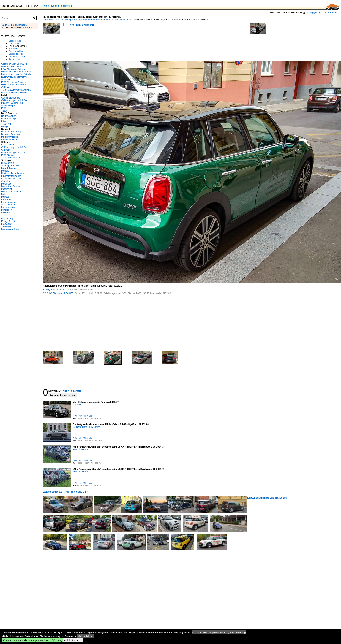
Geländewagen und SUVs (14, 100)
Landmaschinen (9, 207)
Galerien (5, 212)
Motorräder (7, 184)
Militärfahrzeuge (9, 168)
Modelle (5, 171)
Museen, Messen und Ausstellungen (12, 104)
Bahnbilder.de (15, 41)
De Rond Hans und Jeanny (86, 427)
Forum (46, 6)
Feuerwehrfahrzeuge (12, 132)
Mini (116, 20)
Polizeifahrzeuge (10, 137)
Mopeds (5, 197)
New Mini (125, 20)
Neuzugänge (8, 219)
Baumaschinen (9, 116)
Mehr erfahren (86, 636)
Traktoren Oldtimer (11, 158)
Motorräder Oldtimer (11, 186)
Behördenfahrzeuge (11, 134)
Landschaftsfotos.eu (18, 56)
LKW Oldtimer (8, 145)
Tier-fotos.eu (14, 59)
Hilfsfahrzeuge (8, 163)
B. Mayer (48, 290)
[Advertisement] (111, 45)
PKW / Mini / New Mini (82, 25)
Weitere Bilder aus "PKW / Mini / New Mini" (65, 492)
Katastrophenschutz (11, 179)
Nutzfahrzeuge (9, 119)
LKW (4, 121)
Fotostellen (7, 224)
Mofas (4, 194)
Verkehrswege (8, 205)
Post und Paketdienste (12, 173)
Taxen (4, 111)
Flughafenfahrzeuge (11, 176)
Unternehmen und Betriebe (15, 93)
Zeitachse (6, 226)
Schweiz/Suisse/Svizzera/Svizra (267, 498)
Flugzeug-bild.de (16, 51)
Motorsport (7, 210)
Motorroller (7, 189)
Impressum (66, 6)
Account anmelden (328, 12)
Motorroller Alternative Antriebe (17, 74)
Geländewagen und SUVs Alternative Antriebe (14, 65)
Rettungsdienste (9, 139)
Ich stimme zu (73, 640)
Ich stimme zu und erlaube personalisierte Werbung (32, 640)
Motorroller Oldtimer (11, 192)
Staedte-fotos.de (16, 54)
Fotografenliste (9, 221)
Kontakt (55, 6)
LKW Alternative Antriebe (14, 69)
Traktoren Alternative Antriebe (16, 90)
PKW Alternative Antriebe (14, 82)
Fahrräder (6, 199)
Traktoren (6, 124)
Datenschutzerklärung (11, 229)
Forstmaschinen (9, 202)
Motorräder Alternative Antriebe (17, 72)
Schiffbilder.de (15, 49)
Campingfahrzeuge (11, 98)
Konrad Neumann (81, 449)
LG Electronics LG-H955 (61, 293)
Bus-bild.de (14, 43)
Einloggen (312, 12)
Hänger (5, 126)
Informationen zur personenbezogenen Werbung (219, 632)
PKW (109, 20)
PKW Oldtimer (8, 155)
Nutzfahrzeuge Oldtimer (13, 153)
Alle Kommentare (72, 391)
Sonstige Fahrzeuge (11, 166)
